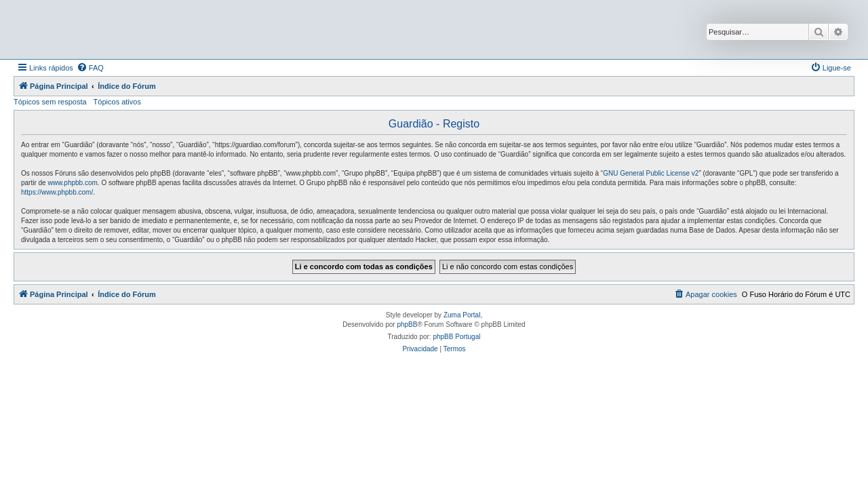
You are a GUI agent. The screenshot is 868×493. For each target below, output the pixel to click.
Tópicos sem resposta (50, 102)
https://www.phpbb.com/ (57, 192)
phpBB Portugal (456, 337)
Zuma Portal (462, 315)
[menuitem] (90, 68)
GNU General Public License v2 (651, 173)
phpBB (407, 324)
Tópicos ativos (117, 102)
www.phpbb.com (72, 183)
